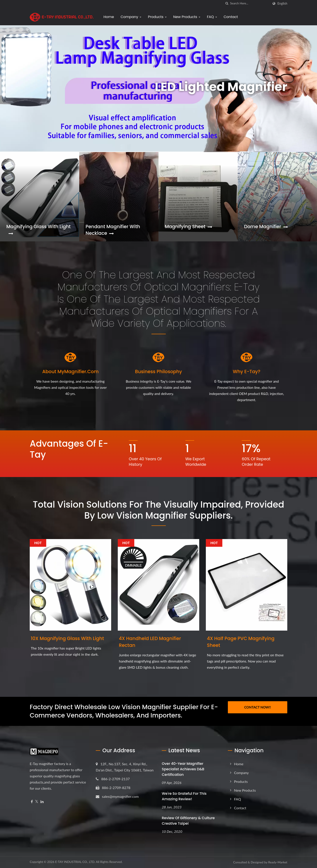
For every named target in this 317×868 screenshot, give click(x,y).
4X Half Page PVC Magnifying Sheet (241, 642)
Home (109, 17)
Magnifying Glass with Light (39, 230)
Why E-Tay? (246, 372)
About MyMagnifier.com (70, 372)
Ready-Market (278, 862)
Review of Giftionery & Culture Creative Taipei (188, 821)
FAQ (212, 17)
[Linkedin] (42, 802)
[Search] (250, 3)
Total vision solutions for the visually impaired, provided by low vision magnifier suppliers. (158, 510)
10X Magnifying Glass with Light (67, 638)
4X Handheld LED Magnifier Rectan (150, 642)
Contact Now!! (257, 707)
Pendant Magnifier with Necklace (113, 230)
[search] (227, 3)
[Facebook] (32, 802)
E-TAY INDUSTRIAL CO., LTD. (75, 862)
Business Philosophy (158, 372)
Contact (231, 17)
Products (157, 17)
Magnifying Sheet (189, 227)
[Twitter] (37, 802)
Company (131, 17)
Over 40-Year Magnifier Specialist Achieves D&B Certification (183, 769)
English (282, 4)
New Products (187, 17)
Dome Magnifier (266, 227)
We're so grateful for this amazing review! (184, 796)
